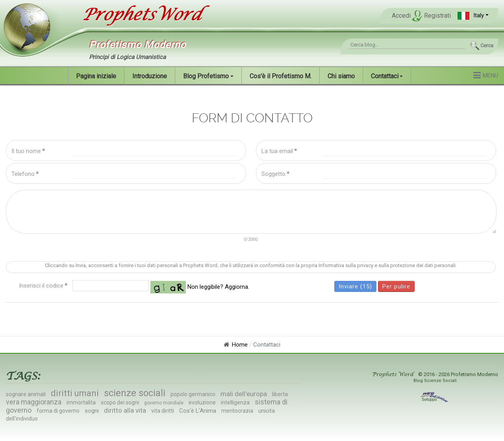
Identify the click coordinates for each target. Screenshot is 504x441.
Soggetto (275, 174)
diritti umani (75, 393)
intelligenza (235, 402)
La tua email (279, 151)
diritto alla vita (125, 410)
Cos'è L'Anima (198, 411)
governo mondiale (164, 403)
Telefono (25, 174)
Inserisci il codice (43, 286)
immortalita (81, 402)
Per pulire (396, 286)
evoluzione (202, 402)
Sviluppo (435, 399)
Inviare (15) (355, 286)
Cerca (487, 45)
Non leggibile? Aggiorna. (218, 287)
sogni (92, 411)
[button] (473, 16)
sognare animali (26, 394)
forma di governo (58, 411)
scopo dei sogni (120, 402)
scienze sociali (135, 393)
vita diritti (163, 411)
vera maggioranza (34, 402)
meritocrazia (237, 411)
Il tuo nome (28, 151)
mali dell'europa (244, 394)
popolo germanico (193, 394)
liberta (280, 394)
